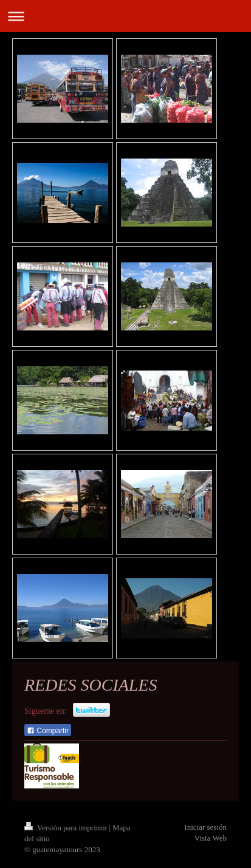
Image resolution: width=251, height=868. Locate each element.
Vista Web (211, 838)
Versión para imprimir (67, 828)
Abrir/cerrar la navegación (125, 16)
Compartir (48, 731)
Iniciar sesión (205, 827)
